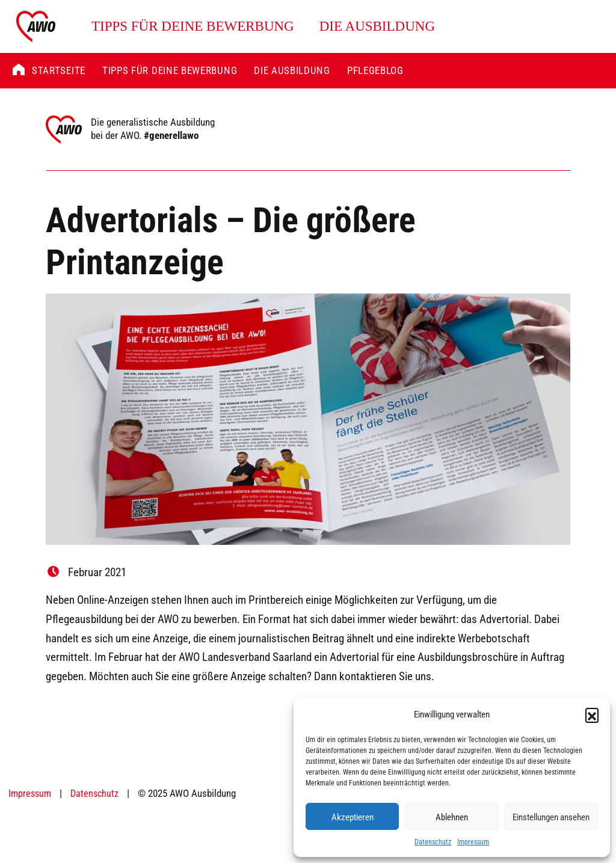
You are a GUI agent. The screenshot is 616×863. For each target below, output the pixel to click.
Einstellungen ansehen (551, 817)
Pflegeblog (375, 70)
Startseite (59, 70)
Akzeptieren (353, 817)
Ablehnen (452, 817)
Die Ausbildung (377, 26)
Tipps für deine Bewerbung (193, 26)
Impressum (473, 841)
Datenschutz (433, 841)
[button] (592, 714)
